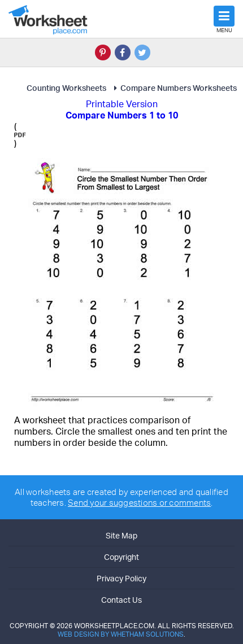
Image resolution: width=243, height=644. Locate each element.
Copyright (121, 557)
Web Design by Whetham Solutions (121, 634)
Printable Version (122, 104)
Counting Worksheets (66, 88)
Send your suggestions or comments (139, 503)
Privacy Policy (121, 578)
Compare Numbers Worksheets (173, 88)
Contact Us (121, 600)
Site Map (121, 535)
